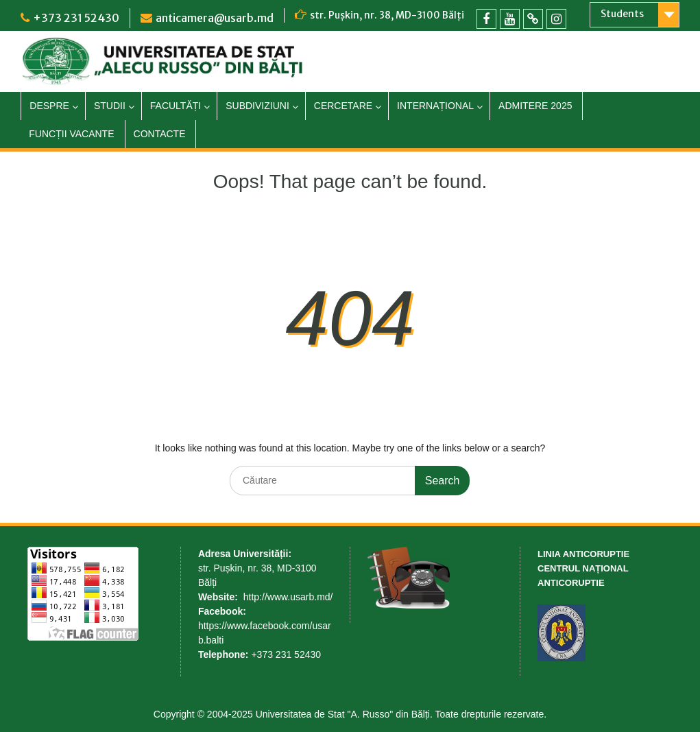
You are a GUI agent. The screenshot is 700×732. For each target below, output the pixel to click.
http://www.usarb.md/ (288, 597)
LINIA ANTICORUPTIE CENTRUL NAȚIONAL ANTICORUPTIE (583, 568)
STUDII (110, 106)
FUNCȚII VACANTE (71, 134)
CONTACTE (160, 134)
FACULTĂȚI (176, 106)
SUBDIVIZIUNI (257, 106)
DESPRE (49, 106)
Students (622, 14)
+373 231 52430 (76, 18)
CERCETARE (343, 106)
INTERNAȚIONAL (435, 106)
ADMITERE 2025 (535, 106)
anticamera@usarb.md (215, 18)
